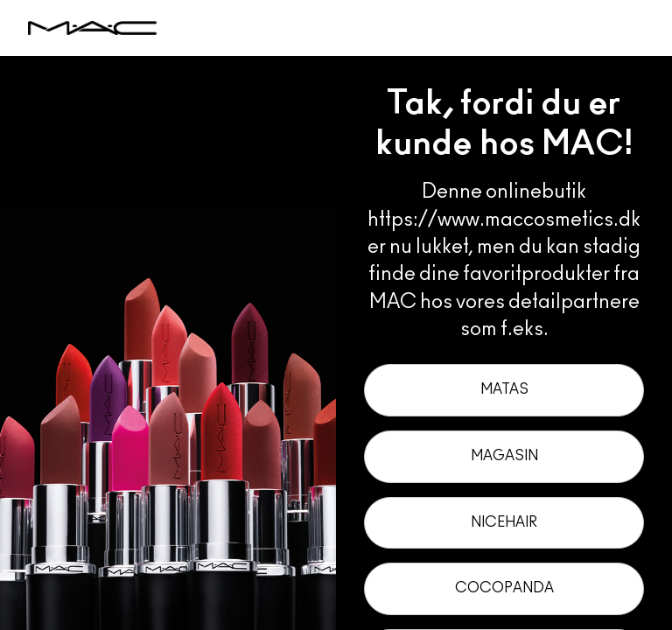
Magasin (504, 456)
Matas (504, 389)
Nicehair (504, 522)
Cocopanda (504, 588)
